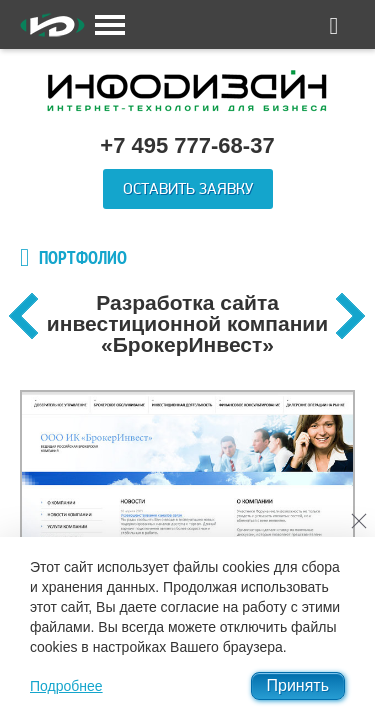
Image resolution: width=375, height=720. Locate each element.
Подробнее (66, 686)
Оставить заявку (188, 189)
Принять (298, 685)
